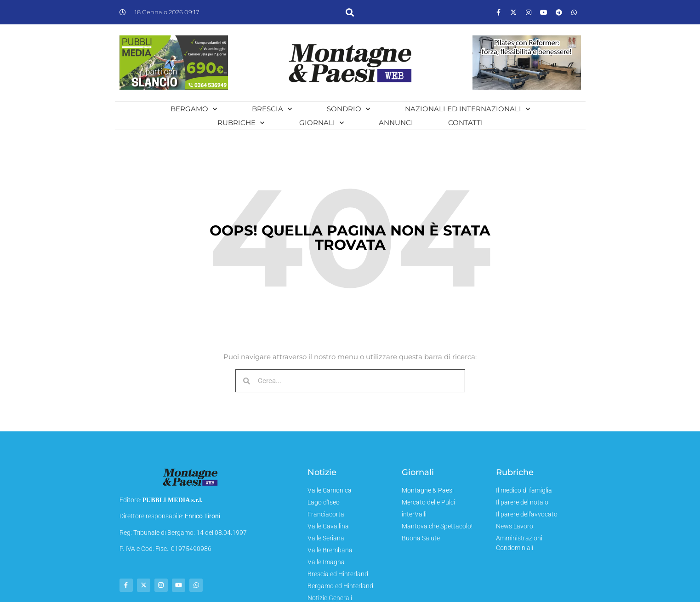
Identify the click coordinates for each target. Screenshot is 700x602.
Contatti (466, 123)
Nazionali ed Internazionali (467, 109)
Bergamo (194, 109)
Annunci (396, 123)
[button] (350, 12)
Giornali (322, 123)
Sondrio (348, 109)
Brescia (272, 109)
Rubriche (241, 123)
